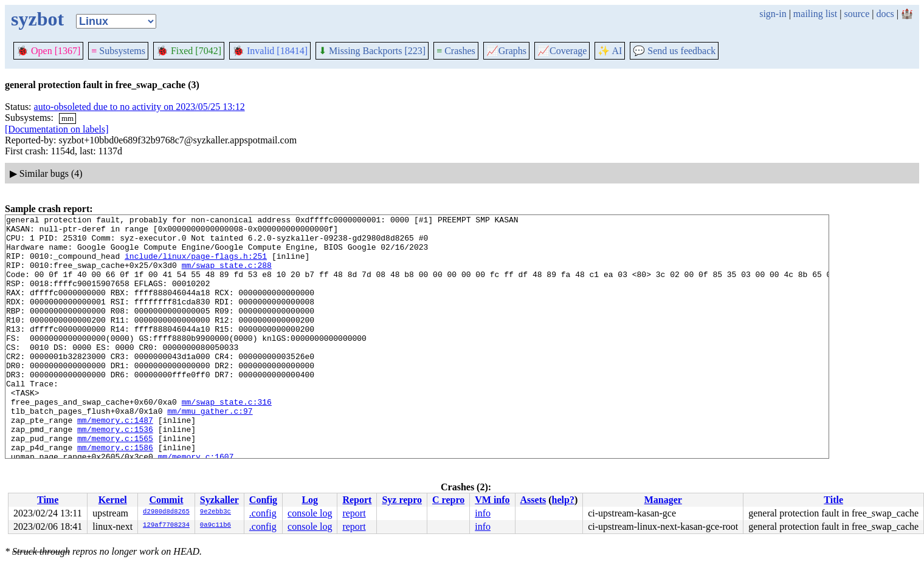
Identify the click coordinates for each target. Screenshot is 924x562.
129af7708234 (166, 526)
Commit (166, 500)
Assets (533, 500)
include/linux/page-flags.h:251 (196, 265)
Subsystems (118, 51)
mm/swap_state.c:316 (227, 440)
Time (48, 500)
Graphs (506, 51)
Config (263, 500)
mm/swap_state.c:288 (227, 276)
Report (357, 500)
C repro (448, 500)
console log (310, 513)
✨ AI (610, 51)
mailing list (815, 14)
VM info (492, 500)
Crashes (456, 51)
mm (67, 118)
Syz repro (402, 500)
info (483, 513)
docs (885, 14)
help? (563, 500)
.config (263, 513)
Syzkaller (219, 500)
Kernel (113, 500)
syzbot (37, 19)
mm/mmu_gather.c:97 (210, 451)
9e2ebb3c (215, 512)
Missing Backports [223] (372, 51)
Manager (663, 500)
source (857, 14)
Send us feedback (674, 51)
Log (310, 500)
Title (833, 500)
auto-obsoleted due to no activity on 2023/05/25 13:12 (140, 107)
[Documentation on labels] (57, 129)
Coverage (562, 51)
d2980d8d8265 (166, 512)
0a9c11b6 (215, 526)
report (354, 513)
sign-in (773, 14)
